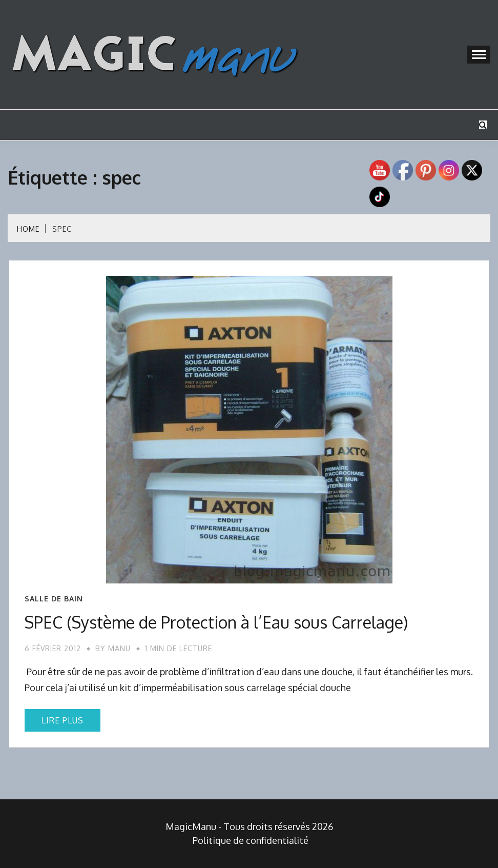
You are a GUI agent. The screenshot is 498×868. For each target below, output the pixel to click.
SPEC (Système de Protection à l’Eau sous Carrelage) (216, 622)
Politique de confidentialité (251, 840)
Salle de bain (54, 599)
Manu (119, 648)
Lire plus (63, 720)
